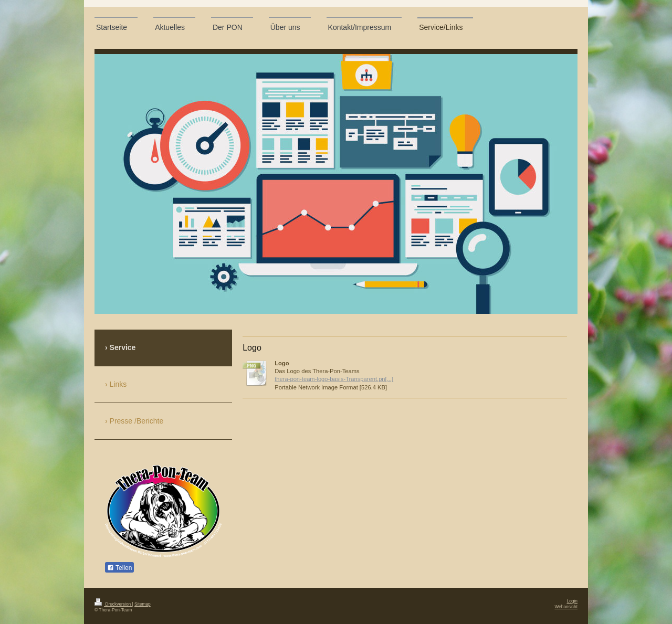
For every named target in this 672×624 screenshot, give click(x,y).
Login (573, 601)
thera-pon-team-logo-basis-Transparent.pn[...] (334, 379)
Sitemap (143, 604)
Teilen (119, 568)
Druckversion (113, 604)
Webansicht (566, 607)
